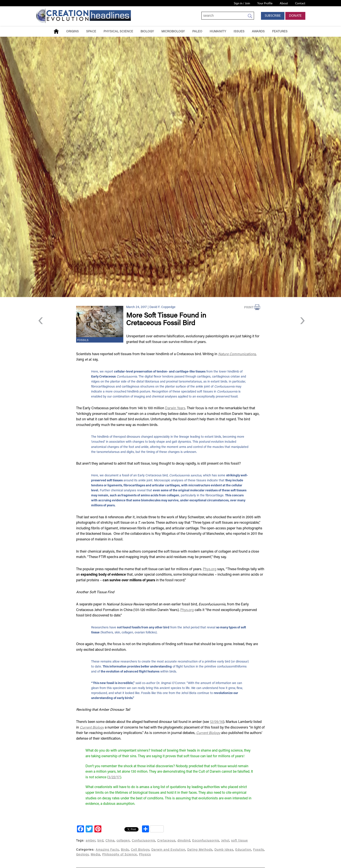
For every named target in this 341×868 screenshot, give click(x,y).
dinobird (184, 841)
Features (280, 32)
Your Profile (265, 4)
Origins (72, 32)
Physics (145, 855)
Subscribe (273, 16)
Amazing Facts (107, 850)
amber (91, 841)
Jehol (225, 841)
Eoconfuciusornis (206, 841)
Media (95, 855)
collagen (123, 841)
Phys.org (210, 569)
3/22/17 (114, 777)
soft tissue (240, 841)
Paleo (197, 32)
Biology (147, 32)
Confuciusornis (144, 841)
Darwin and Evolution (168, 850)
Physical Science (118, 32)
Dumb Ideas (224, 850)
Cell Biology (140, 850)
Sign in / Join (242, 4)
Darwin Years (175, 408)
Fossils (83, 340)
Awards (258, 32)
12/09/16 (216, 722)
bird (100, 841)
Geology (82, 855)
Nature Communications (237, 354)
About (284, 4)
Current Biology (92, 728)
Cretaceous (166, 841)
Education (243, 850)
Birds (125, 850)
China (110, 841)
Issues (239, 32)
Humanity (218, 32)
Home (56, 31)
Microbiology (173, 32)
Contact (300, 4)
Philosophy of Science (120, 855)
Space (91, 32)
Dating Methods (200, 850)
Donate (295, 16)
